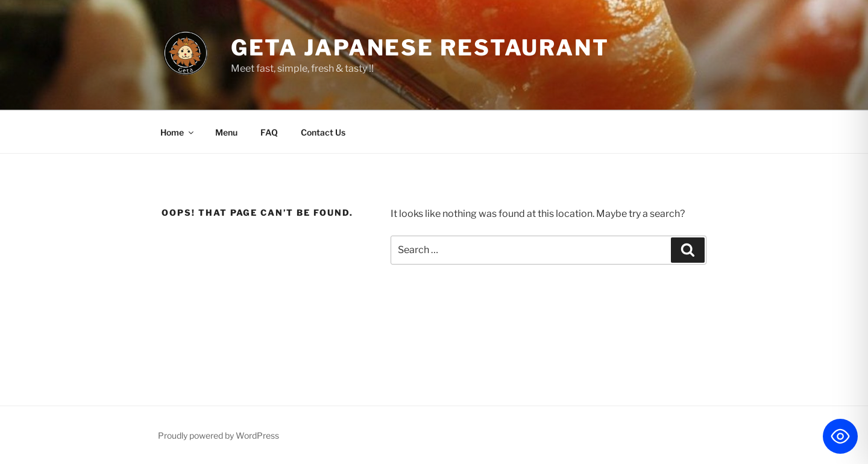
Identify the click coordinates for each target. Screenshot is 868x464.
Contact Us (323, 132)
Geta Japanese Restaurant (420, 48)
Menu (226, 132)
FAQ (269, 132)
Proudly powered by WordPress (219, 435)
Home (178, 132)
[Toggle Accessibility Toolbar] (840, 436)
